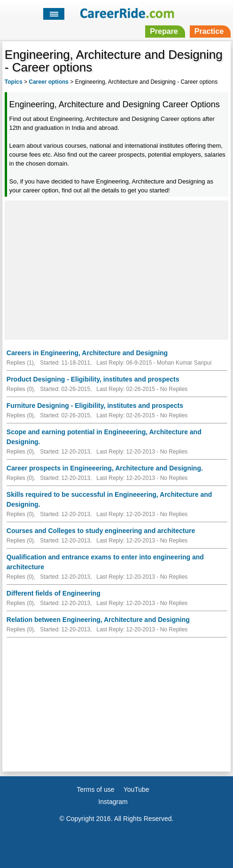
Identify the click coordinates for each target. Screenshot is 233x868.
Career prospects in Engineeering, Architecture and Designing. (105, 468)
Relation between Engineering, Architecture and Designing (98, 620)
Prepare (164, 31)
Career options (49, 82)
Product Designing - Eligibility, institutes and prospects (93, 379)
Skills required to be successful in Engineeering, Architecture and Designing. (109, 499)
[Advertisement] (116, 269)
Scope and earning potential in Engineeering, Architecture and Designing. (104, 437)
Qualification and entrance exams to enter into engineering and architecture (105, 562)
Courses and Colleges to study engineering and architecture (101, 531)
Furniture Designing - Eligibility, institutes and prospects (95, 406)
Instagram (113, 802)
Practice (209, 31)
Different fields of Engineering (54, 593)
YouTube (136, 789)
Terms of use (95, 789)
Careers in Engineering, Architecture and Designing (87, 353)
